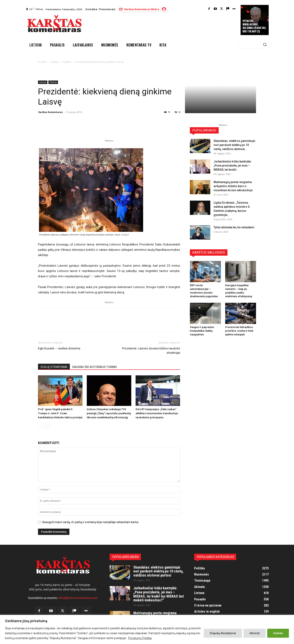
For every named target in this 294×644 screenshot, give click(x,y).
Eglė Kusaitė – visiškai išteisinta (59, 348)
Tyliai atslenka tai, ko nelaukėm (234, 227)
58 (178, 112)
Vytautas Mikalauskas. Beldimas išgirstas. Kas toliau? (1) (254, 26)
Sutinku (278, 633)
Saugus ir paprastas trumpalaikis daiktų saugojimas (202, 331)
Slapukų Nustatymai (223, 633)
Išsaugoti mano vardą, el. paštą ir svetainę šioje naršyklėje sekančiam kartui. (91, 522)
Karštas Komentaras (51, 112)
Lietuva (55, 62)
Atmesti (255, 633)
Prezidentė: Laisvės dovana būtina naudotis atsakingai (151, 351)
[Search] (265, 45)
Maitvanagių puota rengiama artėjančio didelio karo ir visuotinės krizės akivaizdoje (233, 186)
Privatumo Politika (140, 638)
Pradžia (42, 62)
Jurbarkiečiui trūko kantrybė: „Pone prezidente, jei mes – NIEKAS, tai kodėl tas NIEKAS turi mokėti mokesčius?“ (159, 594)
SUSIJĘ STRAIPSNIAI (54, 367)
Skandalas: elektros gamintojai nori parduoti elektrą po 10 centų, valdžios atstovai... (234, 145)
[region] (147, 629)
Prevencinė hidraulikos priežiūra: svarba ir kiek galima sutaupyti (239, 331)
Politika (67, 62)
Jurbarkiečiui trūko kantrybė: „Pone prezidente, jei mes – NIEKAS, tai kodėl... (233, 166)
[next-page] (47, 426)
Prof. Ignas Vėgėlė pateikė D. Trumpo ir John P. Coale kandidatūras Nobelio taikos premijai (60, 413)
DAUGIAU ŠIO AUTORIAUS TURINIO (95, 367)
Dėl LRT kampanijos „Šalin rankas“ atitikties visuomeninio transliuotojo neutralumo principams (157, 413)
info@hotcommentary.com (78, 598)
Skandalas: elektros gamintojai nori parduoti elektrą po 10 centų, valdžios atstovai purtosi (158, 571)
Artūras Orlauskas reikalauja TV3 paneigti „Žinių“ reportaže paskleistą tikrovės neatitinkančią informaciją (109, 413)
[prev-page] (41, 426)
